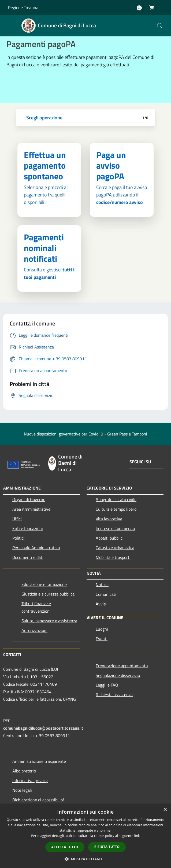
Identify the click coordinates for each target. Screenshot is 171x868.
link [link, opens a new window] (137, 836)
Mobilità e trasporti (113, 557)
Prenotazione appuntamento (122, 666)
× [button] (165, 810)
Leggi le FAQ (107, 685)
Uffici (17, 519)
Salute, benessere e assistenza (49, 621)
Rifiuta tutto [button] (107, 847)
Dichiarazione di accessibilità (38, 800)
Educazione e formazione (44, 584)
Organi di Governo (29, 499)
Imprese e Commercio (115, 528)
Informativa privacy (30, 780)
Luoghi (102, 629)
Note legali (22, 790)
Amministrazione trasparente (39, 761)
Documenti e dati (28, 557)
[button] (85, 859)
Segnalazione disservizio (118, 675)
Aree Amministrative (31, 509)
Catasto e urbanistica (115, 548)
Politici (18, 538)
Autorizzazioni (34, 630)
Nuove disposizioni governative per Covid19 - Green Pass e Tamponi (85, 434)
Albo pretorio (24, 771)
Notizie (102, 585)
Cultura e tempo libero (116, 509)
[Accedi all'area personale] (139, 8)
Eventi (102, 639)
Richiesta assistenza (114, 695)
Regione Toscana (23, 7)
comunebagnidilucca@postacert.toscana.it (43, 728)
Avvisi (101, 604)
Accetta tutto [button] (65, 847)
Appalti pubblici (110, 538)
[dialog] (85, 836)
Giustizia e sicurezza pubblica (48, 594)
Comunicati (106, 594)
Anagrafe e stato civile (116, 499)
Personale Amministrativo (36, 548)
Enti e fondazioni (28, 528)
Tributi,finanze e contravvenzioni (36, 607)
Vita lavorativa (109, 519)
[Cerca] (160, 26)
